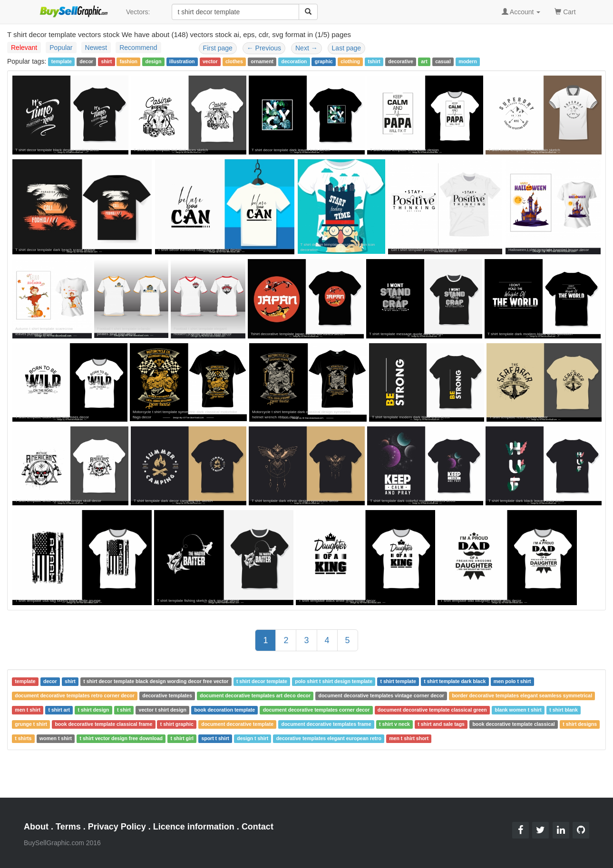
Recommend (138, 48)
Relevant (24, 48)
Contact (258, 827)
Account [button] (521, 12)
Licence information (194, 827)
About (36, 827)
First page (218, 48)
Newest (96, 48)
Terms (68, 827)
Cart (565, 11)
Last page (347, 48)
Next (306, 48)
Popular (61, 48)
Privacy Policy (117, 827)
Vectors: (138, 12)
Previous (264, 48)
